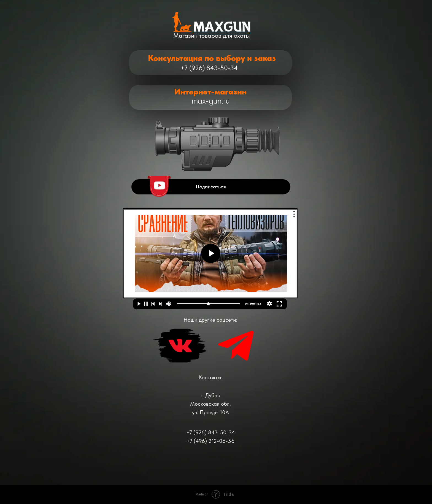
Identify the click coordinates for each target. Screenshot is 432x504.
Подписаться (211, 187)
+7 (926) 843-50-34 (209, 68)
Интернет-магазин (210, 91)
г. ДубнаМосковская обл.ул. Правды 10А (210, 404)
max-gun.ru (211, 101)
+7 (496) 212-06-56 (210, 441)
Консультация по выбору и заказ (212, 58)
